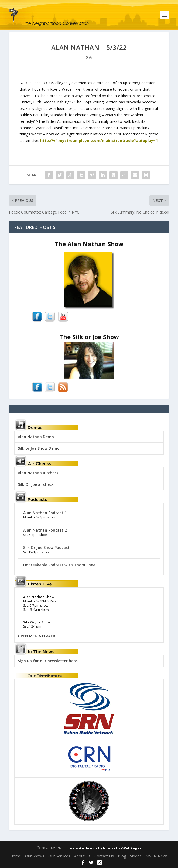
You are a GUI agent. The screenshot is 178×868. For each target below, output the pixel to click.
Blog (122, 856)
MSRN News (157, 856)
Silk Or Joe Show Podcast (46, 547)
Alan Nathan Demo (36, 437)
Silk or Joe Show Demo (39, 448)
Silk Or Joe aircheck (36, 484)
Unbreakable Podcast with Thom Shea (59, 565)
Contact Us (104, 856)
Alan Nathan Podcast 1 (45, 513)
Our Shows (35, 856)
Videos (136, 856)
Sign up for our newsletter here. (48, 661)
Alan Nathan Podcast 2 (45, 530)
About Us (82, 856)
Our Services (59, 856)
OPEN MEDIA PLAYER (37, 636)
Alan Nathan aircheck (38, 473)
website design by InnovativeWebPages (105, 848)
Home (16, 856)
